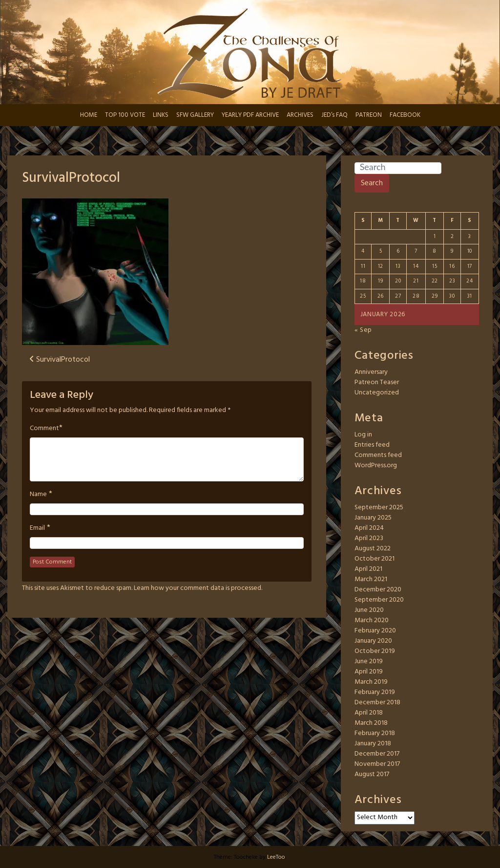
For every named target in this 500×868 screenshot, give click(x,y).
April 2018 (369, 713)
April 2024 (369, 528)
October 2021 (375, 559)
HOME (89, 115)
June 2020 (369, 610)
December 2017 (377, 754)
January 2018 (373, 744)
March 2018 (371, 723)
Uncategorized (377, 393)
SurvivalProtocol (71, 178)
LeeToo (276, 857)
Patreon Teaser (377, 382)
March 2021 (371, 579)
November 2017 (377, 764)
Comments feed (378, 455)
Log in (363, 435)
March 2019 (371, 682)
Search (372, 183)
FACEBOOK (405, 115)
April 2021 (368, 569)
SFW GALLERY (195, 115)
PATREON (369, 115)
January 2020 (373, 641)
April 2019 (369, 672)
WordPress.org (376, 466)
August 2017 (372, 774)
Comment (44, 429)
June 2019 (369, 662)
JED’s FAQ (334, 115)
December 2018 (377, 703)
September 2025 (379, 508)
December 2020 (378, 590)
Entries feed (372, 445)
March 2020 (372, 620)
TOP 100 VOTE (125, 115)
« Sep (364, 330)
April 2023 (369, 538)
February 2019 (375, 692)
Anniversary (371, 372)
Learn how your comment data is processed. (198, 588)
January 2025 (373, 518)
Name (38, 495)
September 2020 (379, 600)
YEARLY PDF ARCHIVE (250, 115)
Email (37, 528)
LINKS (161, 115)
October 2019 (375, 651)
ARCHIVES (300, 115)
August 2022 (373, 549)
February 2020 (375, 631)
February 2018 (375, 733)
